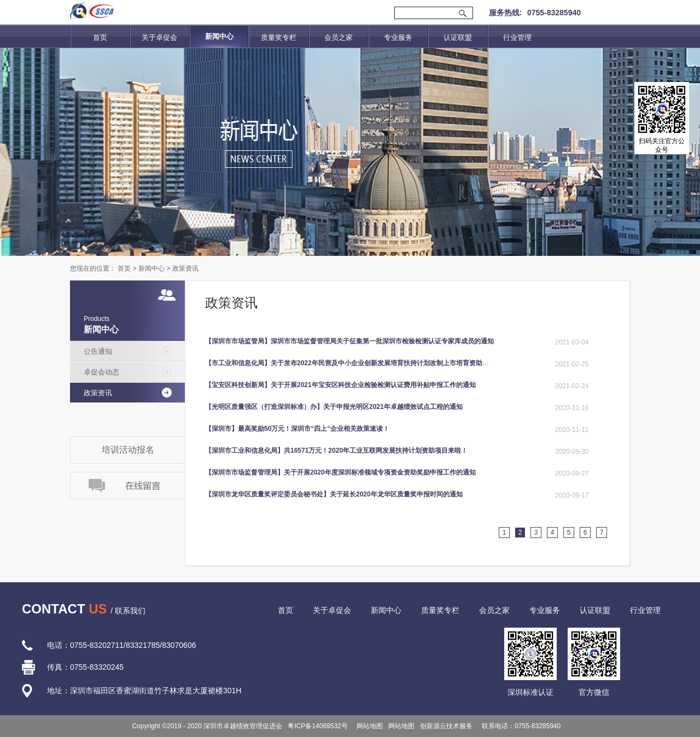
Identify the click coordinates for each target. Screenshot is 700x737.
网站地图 (368, 726)
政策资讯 (185, 268)
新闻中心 (151, 268)
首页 (100, 37)
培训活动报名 (128, 450)
